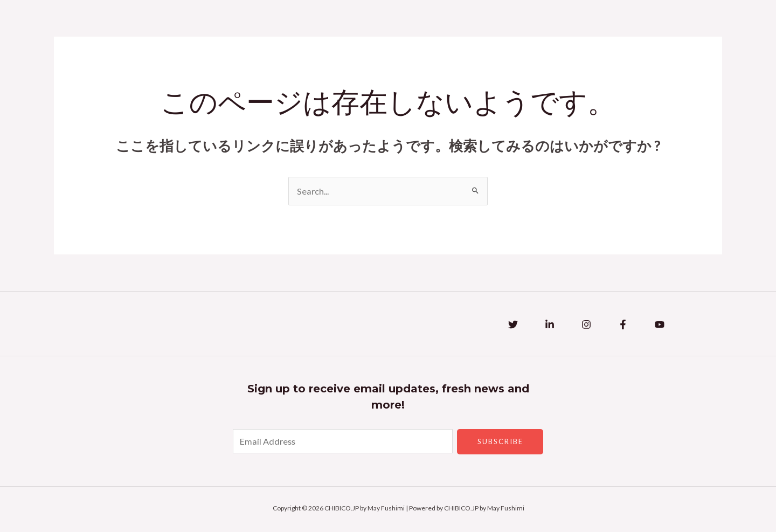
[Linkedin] (550, 326)
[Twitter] (513, 326)
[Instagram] (586, 326)
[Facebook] (623, 326)
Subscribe (500, 443)
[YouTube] (660, 326)
